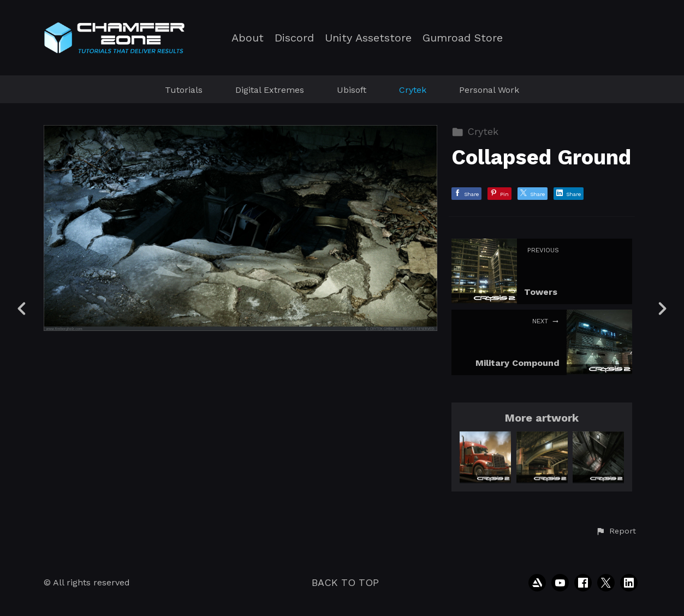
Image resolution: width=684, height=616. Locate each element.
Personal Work (489, 90)
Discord (294, 38)
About (248, 38)
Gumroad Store (463, 38)
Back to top (345, 582)
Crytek (413, 90)
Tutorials (184, 90)
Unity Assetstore (368, 38)
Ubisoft (352, 90)
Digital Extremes (270, 90)
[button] (616, 531)
